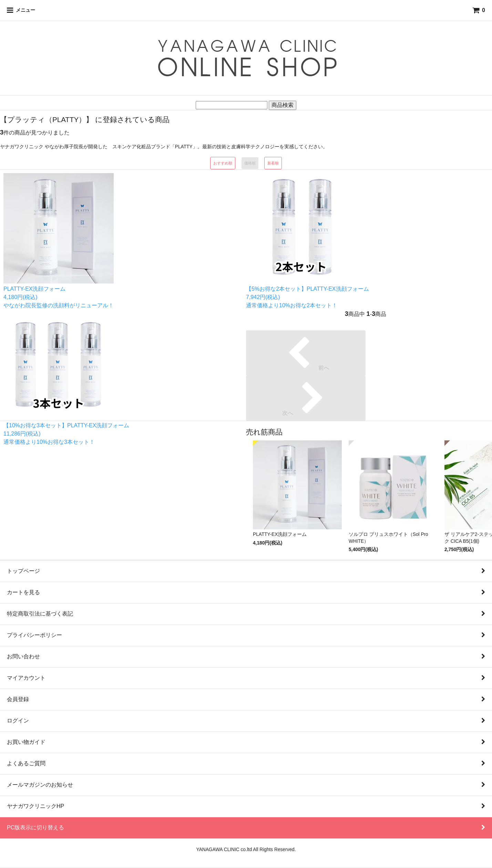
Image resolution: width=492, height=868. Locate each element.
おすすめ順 (223, 163)
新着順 (273, 163)
